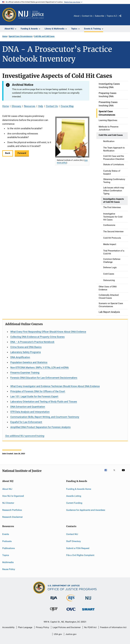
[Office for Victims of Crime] (71, 611)
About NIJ (7, 489)
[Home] (31, 15)
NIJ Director (8, 503)
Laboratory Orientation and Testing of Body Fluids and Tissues (44, 402)
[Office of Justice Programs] (9, 15)
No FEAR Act (90, 627)
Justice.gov (71, 634)
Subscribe (100, 16)
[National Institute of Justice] (88, 600)
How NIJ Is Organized (13, 496)
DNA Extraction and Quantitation (28, 407)
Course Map (67, 106)
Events (6, 534)
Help (41, 106)
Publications (9, 548)
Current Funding (74, 503)
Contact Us (87, 16)
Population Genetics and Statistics (29, 362)
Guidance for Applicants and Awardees (86, 510)
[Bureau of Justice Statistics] (71, 602)
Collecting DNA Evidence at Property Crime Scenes (37, 337)
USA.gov (58, 634)
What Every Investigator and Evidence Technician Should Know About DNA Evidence (55, 386)
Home (5, 36)
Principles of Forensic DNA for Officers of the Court (38, 391)
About (77, 16)
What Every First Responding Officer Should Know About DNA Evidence (48, 332)
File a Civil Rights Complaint (80, 555)
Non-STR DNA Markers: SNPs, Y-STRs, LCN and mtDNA (39, 367)
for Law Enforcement (26, 422)
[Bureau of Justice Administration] (54, 600)
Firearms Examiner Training (25, 373)
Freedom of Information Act (113, 627)
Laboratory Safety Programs (26, 352)
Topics (6, 555)
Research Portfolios (12, 510)
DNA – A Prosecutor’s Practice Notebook (32, 342)
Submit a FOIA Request (78, 548)
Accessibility (8, 627)
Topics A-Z (112, 16)
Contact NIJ (72, 534)
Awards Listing (74, 496)
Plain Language (25, 627)
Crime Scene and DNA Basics (26, 347)
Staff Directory (74, 541)
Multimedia (8, 562)
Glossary (16, 106)
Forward (22, 153)
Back (8, 153)
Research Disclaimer (12, 517)
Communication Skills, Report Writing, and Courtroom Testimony (45, 417)
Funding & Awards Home (79, 489)
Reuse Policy (9, 569)
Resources (30, 106)
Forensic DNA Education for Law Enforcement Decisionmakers (44, 378)
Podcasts (7, 541)
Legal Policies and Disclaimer (67, 627)
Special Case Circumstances (21, 36)
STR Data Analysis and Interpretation (30, 412)
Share (123, 18)
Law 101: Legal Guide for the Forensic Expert (34, 396)
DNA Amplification (20, 357)
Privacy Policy (42, 627)
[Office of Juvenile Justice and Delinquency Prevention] (54, 612)
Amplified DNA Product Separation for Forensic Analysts (40, 427)
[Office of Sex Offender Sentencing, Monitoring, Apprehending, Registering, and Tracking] (88, 611)
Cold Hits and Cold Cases (44, 36)
